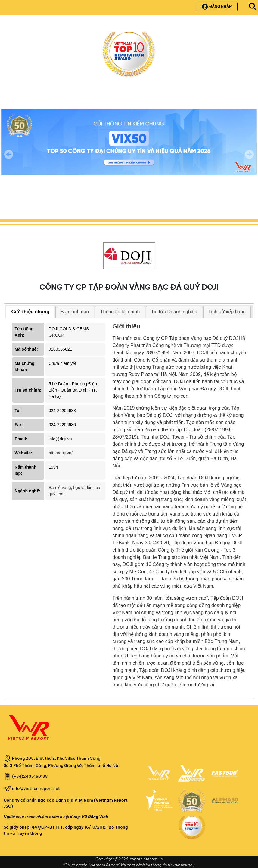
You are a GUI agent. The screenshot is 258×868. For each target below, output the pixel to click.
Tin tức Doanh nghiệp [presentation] (174, 312)
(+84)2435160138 (30, 776)
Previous (9, 154)
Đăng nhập (217, 7)
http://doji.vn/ (60, 453)
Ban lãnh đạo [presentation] (75, 312)
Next (249, 159)
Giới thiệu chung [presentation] (30, 312)
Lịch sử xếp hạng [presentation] (227, 312)
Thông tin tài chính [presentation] (120, 312)
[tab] (30, 312)
